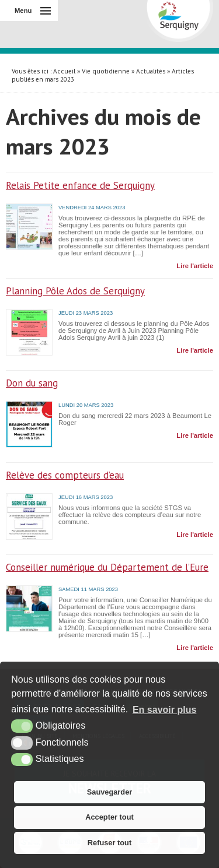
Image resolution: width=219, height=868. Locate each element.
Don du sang (32, 383)
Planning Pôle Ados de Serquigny (75, 291)
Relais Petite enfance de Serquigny (80, 185)
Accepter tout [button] (109, 817)
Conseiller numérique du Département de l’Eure (107, 567)
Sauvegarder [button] (110, 792)
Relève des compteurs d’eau (65, 475)
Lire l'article (195, 266)
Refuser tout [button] (109, 843)
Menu (23, 10)
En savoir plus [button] (164, 710)
